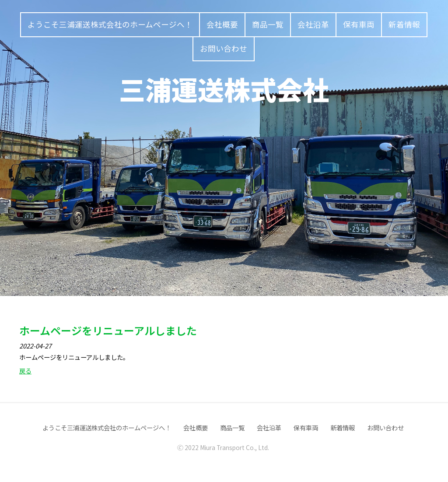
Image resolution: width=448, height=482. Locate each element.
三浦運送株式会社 (224, 89)
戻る (25, 371)
